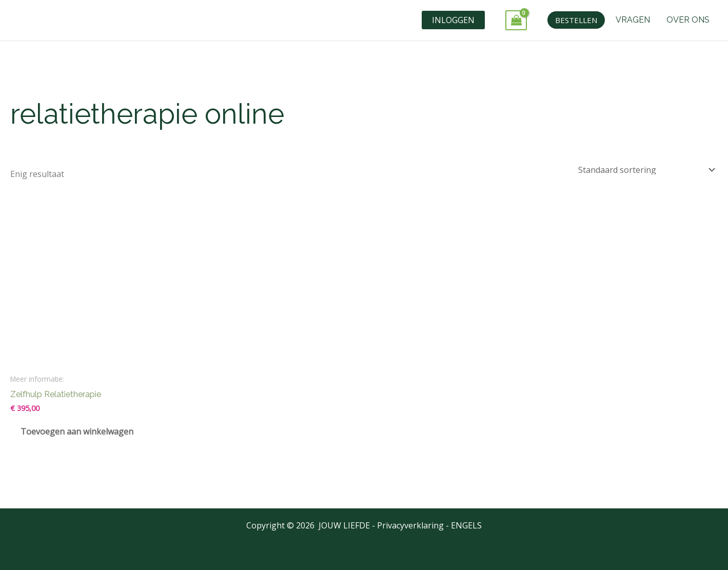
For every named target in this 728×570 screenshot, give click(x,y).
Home (21, 81)
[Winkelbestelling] (645, 170)
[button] (576, 20)
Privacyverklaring (410, 525)
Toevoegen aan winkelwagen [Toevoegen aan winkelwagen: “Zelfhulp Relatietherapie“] (77, 431)
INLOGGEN (453, 20)
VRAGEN (633, 20)
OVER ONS (688, 20)
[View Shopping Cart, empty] (516, 20)
